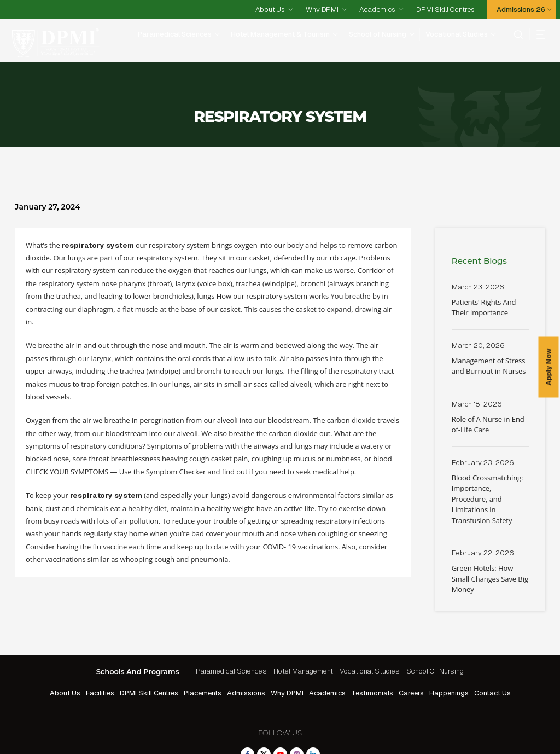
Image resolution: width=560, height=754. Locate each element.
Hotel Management (303, 628)
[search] (515, 34)
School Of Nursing (435, 628)
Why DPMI (322, 10)
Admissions (246, 650)
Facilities (100, 650)
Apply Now (549, 367)
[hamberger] (537, 34)
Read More (490, 263)
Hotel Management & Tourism (280, 34)
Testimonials (372, 650)
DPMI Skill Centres (445, 10)
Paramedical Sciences (175, 34)
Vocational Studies (457, 34)
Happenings (449, 650)
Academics (377, 10)
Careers (411, 650)
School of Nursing (378, 34)
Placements (203, 650)
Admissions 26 (521, 10)
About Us (270, 10)
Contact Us (492, 650)
